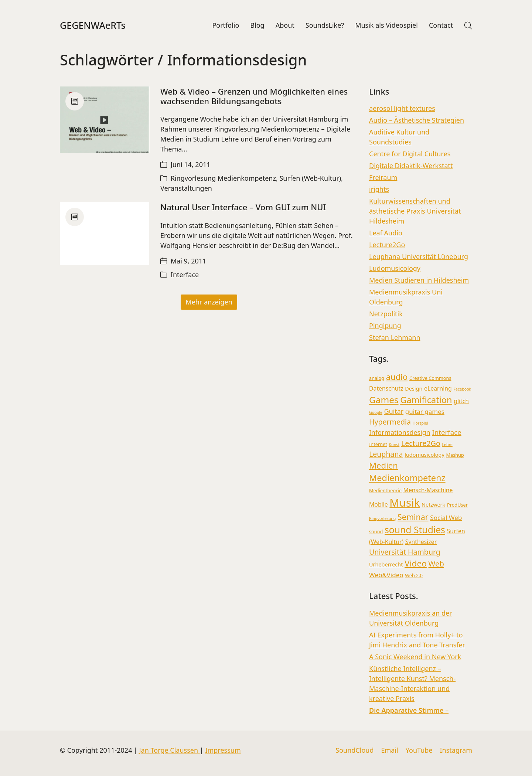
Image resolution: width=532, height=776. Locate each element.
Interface (185, 275)
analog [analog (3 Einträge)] (377, 379)
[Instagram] (456, 751)
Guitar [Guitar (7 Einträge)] (394, 412)
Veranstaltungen (186, 189)
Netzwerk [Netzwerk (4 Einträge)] (433, 505)
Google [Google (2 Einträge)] (376, 413)
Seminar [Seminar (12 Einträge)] (413, 517)
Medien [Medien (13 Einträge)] (383, 466)
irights (379, 190)
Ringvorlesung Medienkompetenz (223, 179)
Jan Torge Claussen (170, 750)
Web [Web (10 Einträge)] (436, 564)
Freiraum (383, 178)
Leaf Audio (386, 233)
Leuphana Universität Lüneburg (419, 257)
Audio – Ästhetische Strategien (417, 120)
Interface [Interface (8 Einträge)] (446, 433)
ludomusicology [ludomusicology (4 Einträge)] (424, 455)
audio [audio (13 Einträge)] (397, 377)
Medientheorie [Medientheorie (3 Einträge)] (385, 491)
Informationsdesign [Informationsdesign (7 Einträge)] (400, 433)
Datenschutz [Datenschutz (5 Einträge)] (386, 389)
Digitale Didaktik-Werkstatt (411, 166)
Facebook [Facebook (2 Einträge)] (463, 389)
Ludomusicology (395, 269)
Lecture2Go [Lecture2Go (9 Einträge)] (421, 444)
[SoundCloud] (354, 751)
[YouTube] (419, 751)
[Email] (389, 751)
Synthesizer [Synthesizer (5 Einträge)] (421, 542)
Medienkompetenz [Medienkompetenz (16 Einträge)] (407, 479)
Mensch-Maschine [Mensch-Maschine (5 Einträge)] (428, 490)
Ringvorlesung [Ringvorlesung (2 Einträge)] (382, 519)
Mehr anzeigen (209, 302)
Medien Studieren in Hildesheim (419, 280)
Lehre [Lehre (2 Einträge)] (447, 445)
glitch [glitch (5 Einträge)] (461, 401)
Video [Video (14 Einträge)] (416, 564)
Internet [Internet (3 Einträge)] (378, 445)
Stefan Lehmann (395, 338)
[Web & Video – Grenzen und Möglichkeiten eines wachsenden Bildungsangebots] (105, 120)
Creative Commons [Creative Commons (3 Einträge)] (430, 379)
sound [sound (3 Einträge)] (376, 532)
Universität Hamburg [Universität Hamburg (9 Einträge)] (405, 552)
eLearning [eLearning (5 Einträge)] (438, 389)
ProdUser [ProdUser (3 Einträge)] (457, 505)
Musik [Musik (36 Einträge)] (405, 503)
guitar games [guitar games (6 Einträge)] (425, 412)
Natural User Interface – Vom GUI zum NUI (243, 208)
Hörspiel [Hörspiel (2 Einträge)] (420, 423)
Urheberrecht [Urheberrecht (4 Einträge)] (386, 565)
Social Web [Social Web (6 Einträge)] (446, 518)
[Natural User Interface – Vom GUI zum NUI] (105, 234)
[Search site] (468, 25)
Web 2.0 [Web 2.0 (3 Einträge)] (414, 576)
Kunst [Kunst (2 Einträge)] (394, 445)
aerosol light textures (402, 109)
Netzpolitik (386, 314)
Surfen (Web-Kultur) (310, 179)
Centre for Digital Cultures (410, 154)
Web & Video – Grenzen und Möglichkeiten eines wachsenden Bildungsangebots (254, 96)
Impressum (223, 750)
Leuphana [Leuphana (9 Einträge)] (386, 454)
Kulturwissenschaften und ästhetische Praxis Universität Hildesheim (415, 211)
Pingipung (385, 326)
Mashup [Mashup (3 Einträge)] (455, 455)
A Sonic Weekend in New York (415, 657)
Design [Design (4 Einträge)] (414, 389)
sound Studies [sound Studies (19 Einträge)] (415, 530)
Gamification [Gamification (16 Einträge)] (426, 400)
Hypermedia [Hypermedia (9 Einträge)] (390, 422)
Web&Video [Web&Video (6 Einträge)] (386, 576)
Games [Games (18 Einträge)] (384, 400)
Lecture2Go (387, 245)
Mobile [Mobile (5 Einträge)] (378, 505)
